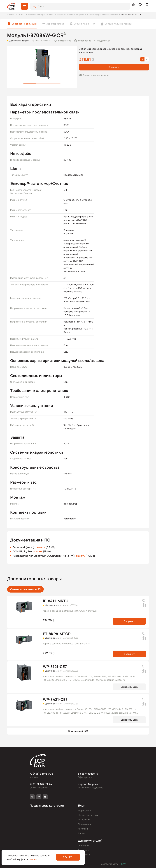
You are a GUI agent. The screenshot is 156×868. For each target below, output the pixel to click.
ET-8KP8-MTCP (57, 634)
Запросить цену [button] (129, 687)
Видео (81, 833)
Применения (85, 824)
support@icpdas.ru (90, 784)
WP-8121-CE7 (55, 666)
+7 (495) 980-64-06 (41, 774)
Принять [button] (68, 857)
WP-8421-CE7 (55, 699)
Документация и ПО (84, 24)
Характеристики (55, 24)
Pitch (123, 864)
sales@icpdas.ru (88, 774)
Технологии (84, 820)
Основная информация (24, 24)
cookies (33, 859)
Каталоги (83, 829)
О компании (84, 846)
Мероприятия (85, 811)
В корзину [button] (114, 67)
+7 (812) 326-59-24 (41, 784)
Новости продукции (88, 815)
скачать (40, 547)
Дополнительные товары (118, 24)
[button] (24, 6)
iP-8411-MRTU (56, 601)
